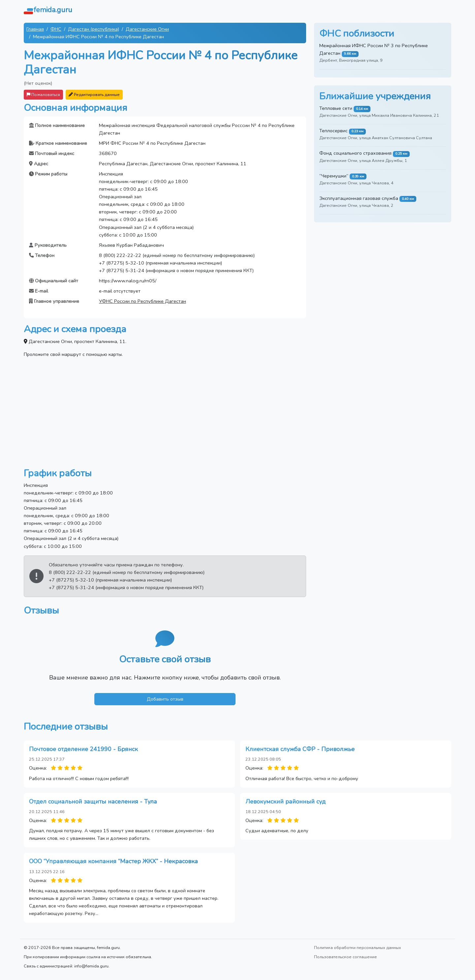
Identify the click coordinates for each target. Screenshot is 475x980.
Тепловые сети (336, 108)
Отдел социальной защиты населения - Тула (93, 802)
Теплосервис (333, 131)
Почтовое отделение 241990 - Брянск (83, 749)
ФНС (56, 29)
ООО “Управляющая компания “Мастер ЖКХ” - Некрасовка (113, 861)
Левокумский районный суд (285, 802)
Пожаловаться (43, 95)
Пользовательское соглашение (346, 957)
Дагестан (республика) (94, 29)
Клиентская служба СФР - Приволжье (300, 749)
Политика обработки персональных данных (358, 948)
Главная (35, 29)
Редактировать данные (94, 95)
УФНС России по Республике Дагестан (142, 301)
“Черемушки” (334, 176)
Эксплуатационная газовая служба (359, 198)
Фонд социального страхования (355, 153)
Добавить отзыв (165, 699)
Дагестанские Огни (147, 29)
